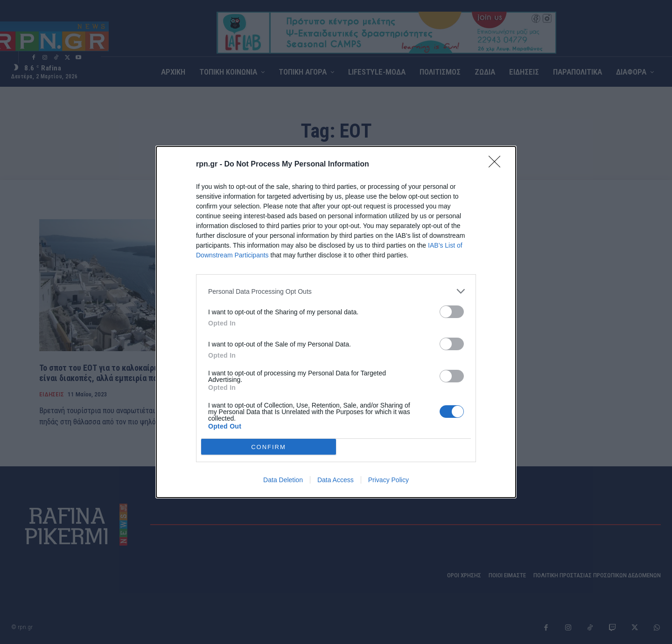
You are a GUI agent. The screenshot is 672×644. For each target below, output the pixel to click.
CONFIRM (269, 447)
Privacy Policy (388, 480)
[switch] (452, 312)
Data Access (336, 480)
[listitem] (336, 291)
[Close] (497, 165)
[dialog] (336, 322)
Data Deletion (283, 480)
